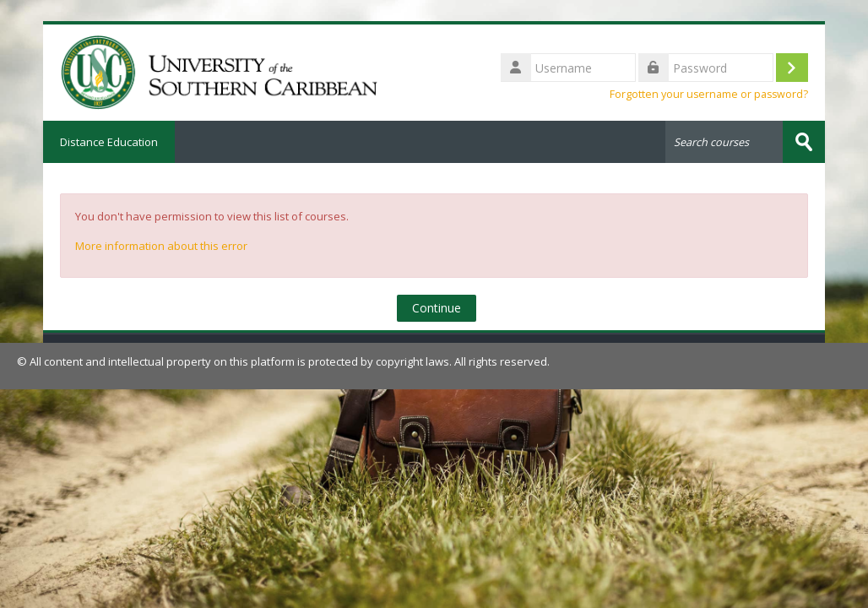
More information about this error (161, 246)
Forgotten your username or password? (709, 94)
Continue (437, 308)
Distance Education (109, 142)
